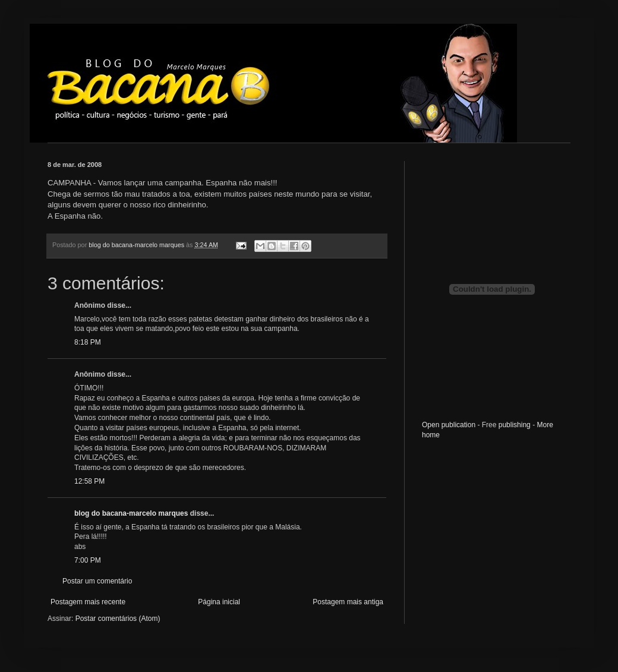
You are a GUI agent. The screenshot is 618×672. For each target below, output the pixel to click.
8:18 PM (88, 342)
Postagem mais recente (88, 602)
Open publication (449, 425)
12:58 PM (89, 481)
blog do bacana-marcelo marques (131, 513)
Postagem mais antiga (348, 602)
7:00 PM (88, 560)
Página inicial (219, 602)
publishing (515, 425)
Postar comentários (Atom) (118, 619)
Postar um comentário (97, 581)
